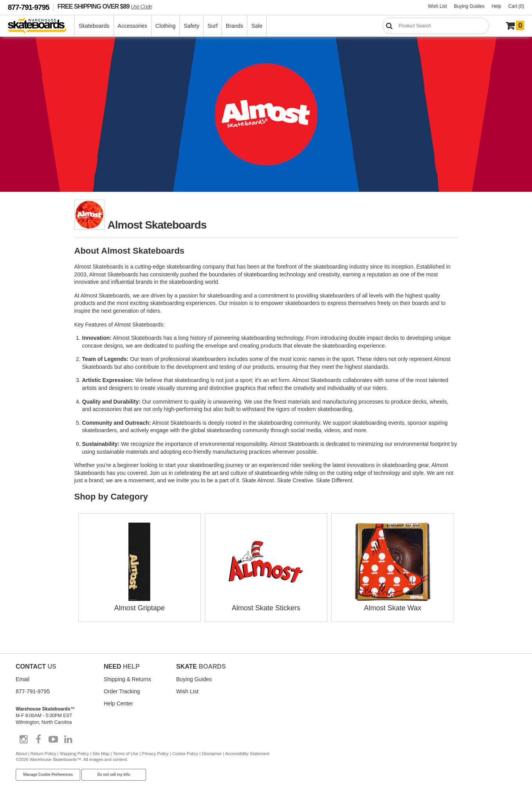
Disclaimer (212, 754)
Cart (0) (516, 6)
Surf (213, 26)
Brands (234, 26)
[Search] (436, 26)
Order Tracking (122, 691)
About (21, 754)
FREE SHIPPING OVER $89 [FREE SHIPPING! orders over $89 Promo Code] (105, 6)
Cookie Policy (185, 754)
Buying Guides (469, 6)
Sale (257, 26)
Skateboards (94, 26)
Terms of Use (126, 754)
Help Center (118, 703)
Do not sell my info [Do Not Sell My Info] (114, 775)
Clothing (165, 26)
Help (497, 6)
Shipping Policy (74, 754)
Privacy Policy (155, 754)
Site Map (101, 754)
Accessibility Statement (247, 754)
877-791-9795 (29, 7)
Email (23, 679)
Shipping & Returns (127, 679)
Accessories (133, 26)
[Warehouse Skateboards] (41, 26)
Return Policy (43, 754)
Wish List (437, 6)
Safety (191, 26)
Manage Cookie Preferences (48, 775)
